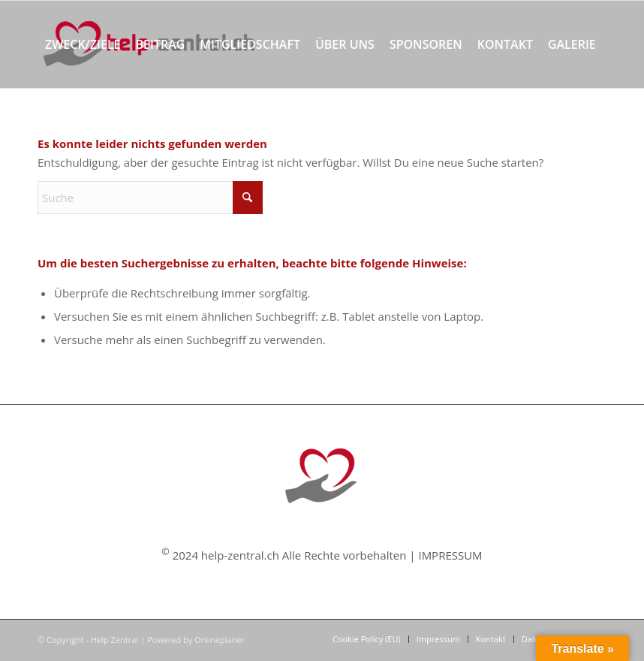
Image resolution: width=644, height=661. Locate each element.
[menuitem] (83, 44)
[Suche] (99, 131)
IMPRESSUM (450, 555)
